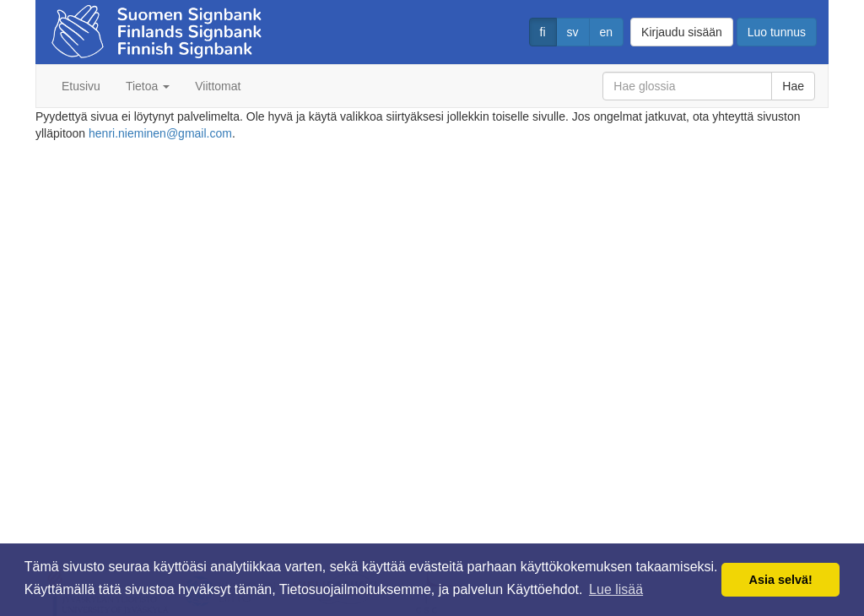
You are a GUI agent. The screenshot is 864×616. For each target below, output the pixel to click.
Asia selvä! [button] (781, 580)
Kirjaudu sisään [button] (682, 32)
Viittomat (218, 86)
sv (573, 32)
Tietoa (148, 86)
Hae (793, 86)
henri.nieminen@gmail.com (160, 133)
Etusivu (81, 86)
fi (543, 32)
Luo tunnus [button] (777, 32)
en (607, 32)
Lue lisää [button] (616, 589)
